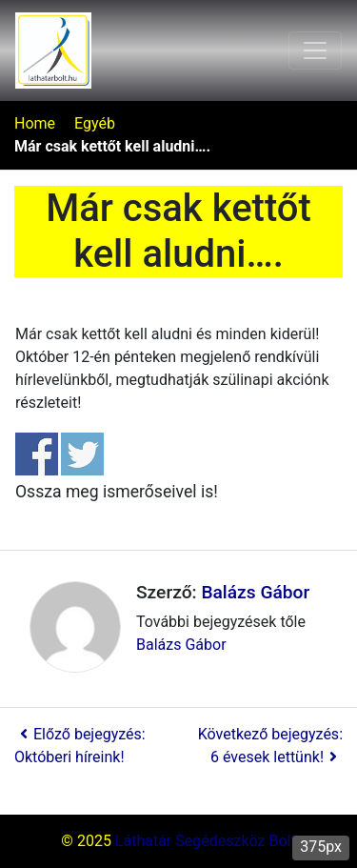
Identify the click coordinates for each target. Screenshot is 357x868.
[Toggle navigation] (315, 50)
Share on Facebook (37, 454)
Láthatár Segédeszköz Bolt (206, 841)
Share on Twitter (82, 454)
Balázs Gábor (255, 592)
